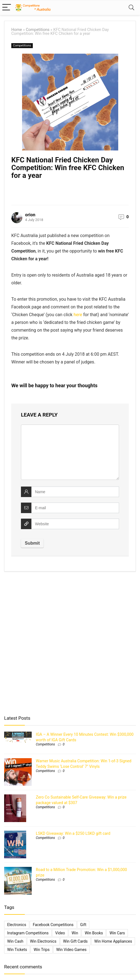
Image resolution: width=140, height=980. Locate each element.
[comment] (70, 452)
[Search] (131, 8)
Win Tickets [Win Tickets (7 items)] (17, 950)
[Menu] (7, 8)
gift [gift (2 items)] (83, 925)
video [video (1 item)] (60, 933)
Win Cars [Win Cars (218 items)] (117, 933)
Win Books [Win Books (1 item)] (94, 933)
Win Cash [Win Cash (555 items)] (15, 941)
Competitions (38, 30)
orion (30, 215)
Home (17, 30)
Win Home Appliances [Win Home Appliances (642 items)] (113, 941)
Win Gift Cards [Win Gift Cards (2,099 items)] (75, 941)
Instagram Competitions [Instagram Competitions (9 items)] (28, 933)
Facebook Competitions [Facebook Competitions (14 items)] (53, 925)
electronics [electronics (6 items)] (17, 925)
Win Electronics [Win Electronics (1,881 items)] (43, 941)
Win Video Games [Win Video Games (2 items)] (71, 950)
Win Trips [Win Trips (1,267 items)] (42, 950)
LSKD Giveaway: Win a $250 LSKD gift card (73, 833)
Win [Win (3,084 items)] (75, 933)
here (78, 315)
